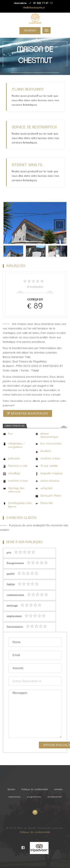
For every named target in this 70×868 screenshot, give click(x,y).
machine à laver (51, 459)
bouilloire (46, 451)
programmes (34, 797)
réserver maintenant (28, 413)
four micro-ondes (51, 444)
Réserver (30, 31)
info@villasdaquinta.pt (34, 8)
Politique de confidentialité (35, 789)
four (11, 434)
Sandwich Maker (51, 496)
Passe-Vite (47, 503)
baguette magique (52, 473)
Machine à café (18, 466)
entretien (59, 789)
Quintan (11, 789)
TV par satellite (49, 466)
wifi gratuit (46, 488)
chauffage (14, 473)
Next (60, 225)
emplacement (55, 797)
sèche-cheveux (50, 481)
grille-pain (14, 459)
